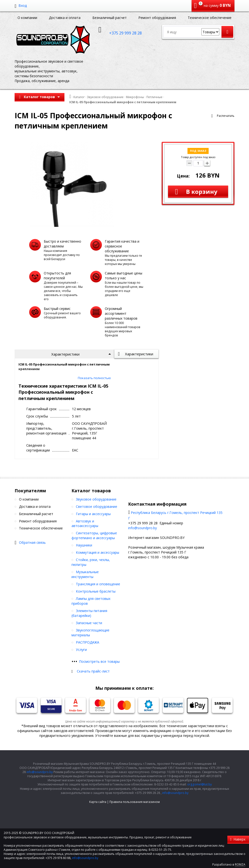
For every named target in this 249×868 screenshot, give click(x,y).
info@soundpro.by (142, 528)
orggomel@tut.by (200, 784)
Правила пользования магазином (135, 802)
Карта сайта (98, 802)
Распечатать (226, 116)
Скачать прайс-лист (93, 671)
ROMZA (240, 864)
